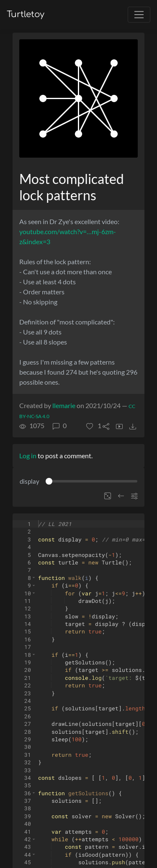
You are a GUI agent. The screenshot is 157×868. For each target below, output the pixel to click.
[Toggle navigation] (139, 15)
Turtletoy (26, 14)
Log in (28, 456)
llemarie (64, 405)
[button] (94, 426)
